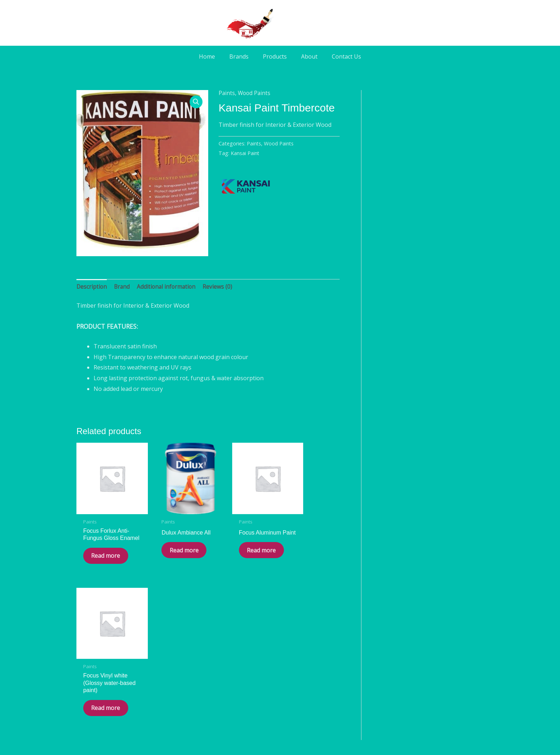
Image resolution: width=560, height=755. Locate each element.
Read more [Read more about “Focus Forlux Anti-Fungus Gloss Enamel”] (101, 558)
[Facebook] (260, 688)
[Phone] (300, 688)
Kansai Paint (245, 153)
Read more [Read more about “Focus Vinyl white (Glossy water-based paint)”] (304, 558)
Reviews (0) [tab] (221, 287)
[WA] (280, 688)
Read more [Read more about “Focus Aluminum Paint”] (236, 550)
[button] (196, 102)
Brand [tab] (123, 287)
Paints (227, 93)
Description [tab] (92, 287)
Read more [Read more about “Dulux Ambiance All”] (169, 550)
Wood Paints (255, 93)
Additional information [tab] (168, 287)
